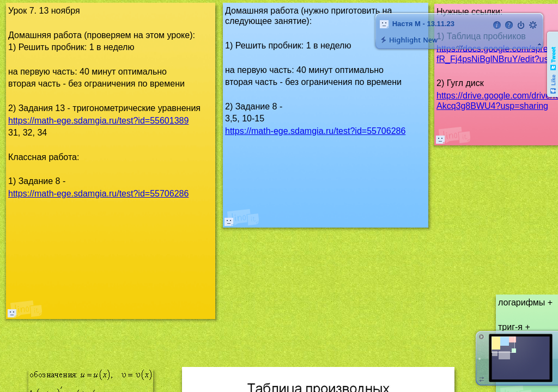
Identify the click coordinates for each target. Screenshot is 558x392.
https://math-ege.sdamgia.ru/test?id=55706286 (315, 131)
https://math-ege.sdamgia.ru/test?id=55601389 (98, 121)
